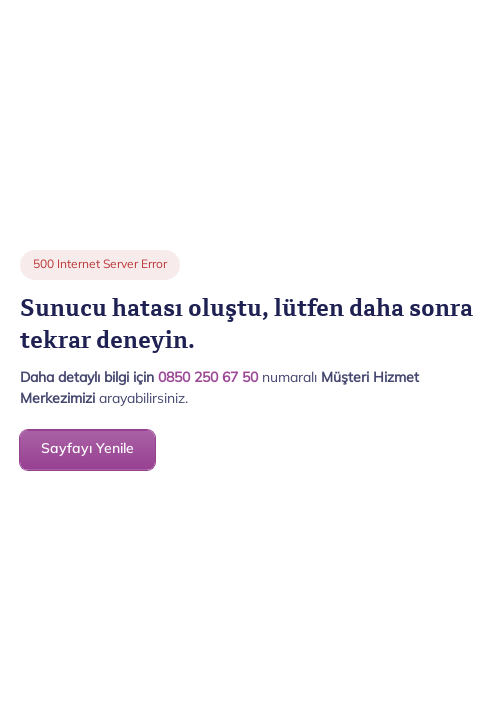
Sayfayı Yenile (87, 449)
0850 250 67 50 (208, 378)
